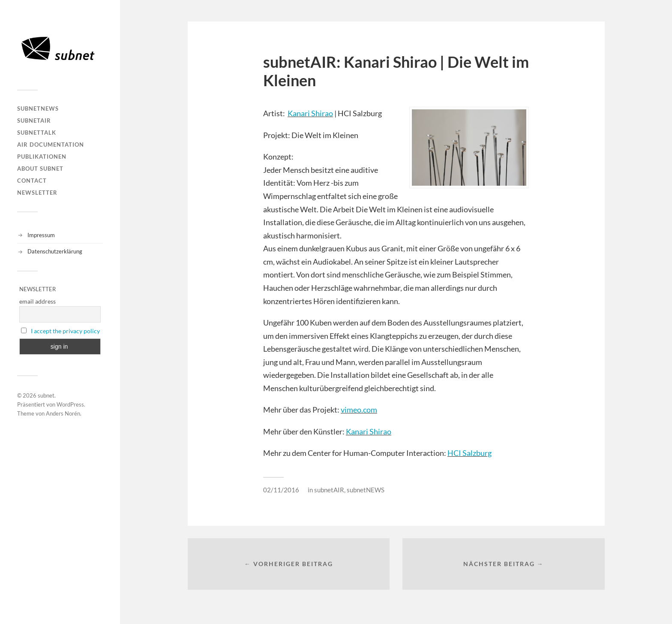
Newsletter (37, 193)
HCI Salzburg (469, 453)
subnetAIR (34, 121)
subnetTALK (37, 133)
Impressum (41, 235)
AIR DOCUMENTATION (51, 145)
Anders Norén (63, 413)
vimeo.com (359, 410)
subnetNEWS (38, 109)
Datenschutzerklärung (55, 251)
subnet (46, 395)
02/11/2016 (281, 490)
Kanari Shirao (310, 113)
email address (37, 301)
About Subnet (40, 169)
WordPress (70, 404)
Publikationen (42, 157)
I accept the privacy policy (65, 331)
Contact (32, 181)
